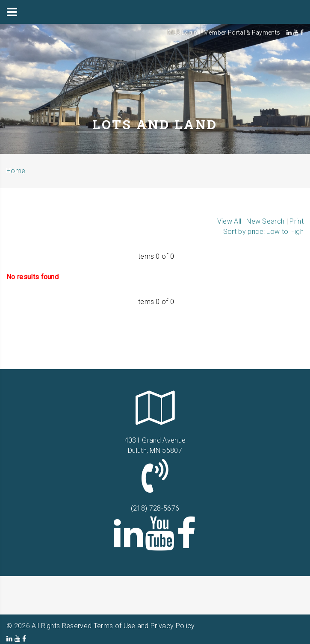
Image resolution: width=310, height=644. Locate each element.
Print (297, 221)
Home (16, 171)
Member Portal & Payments (242, 32)
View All (229, 221)
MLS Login (182, 32)
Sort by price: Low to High (263, 232)
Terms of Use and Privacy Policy (144, 626)
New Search (265, 221)
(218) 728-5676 (155, 508)
